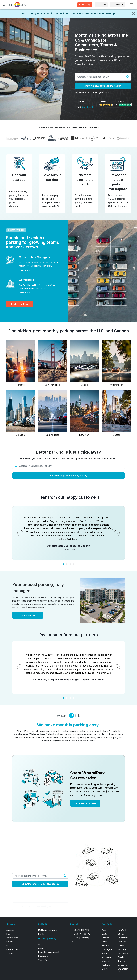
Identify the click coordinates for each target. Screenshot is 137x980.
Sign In (103, 5)
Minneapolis (107, 957)
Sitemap (10, 953)
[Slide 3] (70, 564)
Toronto (121, 961)
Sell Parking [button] (85, 5)
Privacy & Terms (13, 949)
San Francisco (124, 953)
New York (122, 930)
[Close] (134, 13)
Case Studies (12, 938)
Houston (106, 946)
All (39, 944)
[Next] (117, 533)
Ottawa (121, 934)
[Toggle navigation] (131, 5)
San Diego (122, 949)
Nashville (106, 965)
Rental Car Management (49, 952)
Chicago (106, 938)
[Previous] (20, 533)
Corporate (43, 960)
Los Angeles (107, 949)
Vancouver (123, 965)
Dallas (104, 942)
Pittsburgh (122, 942)
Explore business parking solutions (40, 906)
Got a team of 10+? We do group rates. (93, 92)
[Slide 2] (67, 564)
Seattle (121, 957)
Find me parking (19, 304)
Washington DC (123, 970)
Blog (8, 934)
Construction (44, 948)
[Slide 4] (74, 564)
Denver (105, 969)
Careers (10, 942)
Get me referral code (85, 803)
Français (119, 5)
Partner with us (28, 615)
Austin (104, 930)
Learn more (24, 270)
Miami (104, 953)
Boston (105, 934)
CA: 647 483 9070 (82, 934)
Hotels (41, 934)
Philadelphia (123, 938)
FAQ (8, 946)
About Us (10, 930)
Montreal (106, 961)
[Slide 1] (63, 564)
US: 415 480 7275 (82, 930)
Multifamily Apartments (48, 930)
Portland (121, 946)
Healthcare (43, 956)
